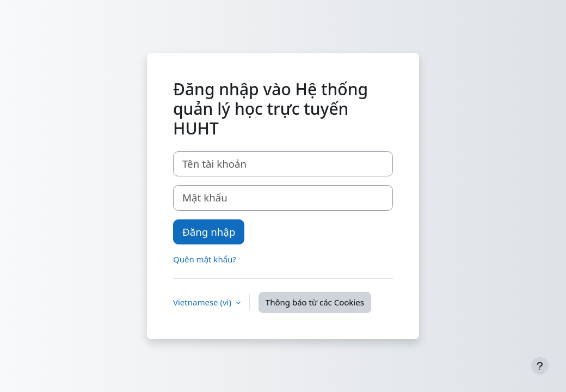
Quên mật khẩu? (205, 259)
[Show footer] (540, 366)
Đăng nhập (209, 232)
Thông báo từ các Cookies (315, 302)
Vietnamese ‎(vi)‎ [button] (203, 302)
